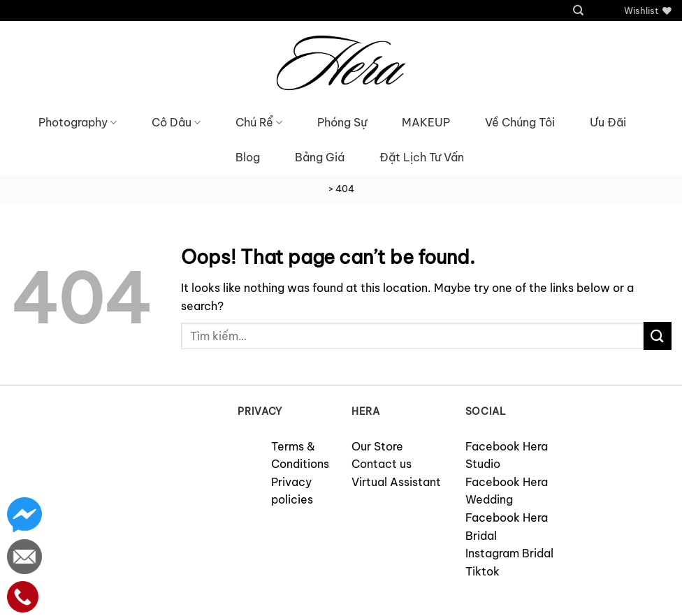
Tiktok (483, 571)
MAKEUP (426, 122)
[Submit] (658, 336)
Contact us (382, 464)
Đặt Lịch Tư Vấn (422, 157)
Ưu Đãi (608, 122)
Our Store (377, 446)
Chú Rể (259, 122)
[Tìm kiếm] (578, 10)
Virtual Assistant (396, 482)
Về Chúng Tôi (520, 122)
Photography (78, 122)
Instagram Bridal (509, 553)
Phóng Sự (342, 122)
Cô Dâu (176, 122)
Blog (248, 157)
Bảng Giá (320, 157)
